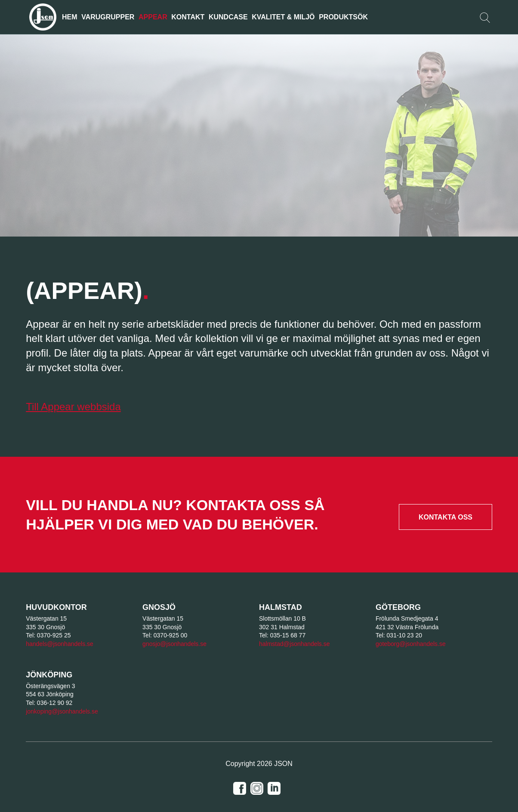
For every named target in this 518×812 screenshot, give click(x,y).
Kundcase (228, 17)
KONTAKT (188, 17)
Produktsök (343, 17)
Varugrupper (108, 17)
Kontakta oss (446, 517)
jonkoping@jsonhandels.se (62, 711)
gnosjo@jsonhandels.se (174, 644)
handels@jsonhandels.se (60, 644)
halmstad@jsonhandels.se (294, 644)
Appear (153, 17)
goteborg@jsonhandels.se (411, 644)
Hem (70, 17)
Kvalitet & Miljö (283, 17)
